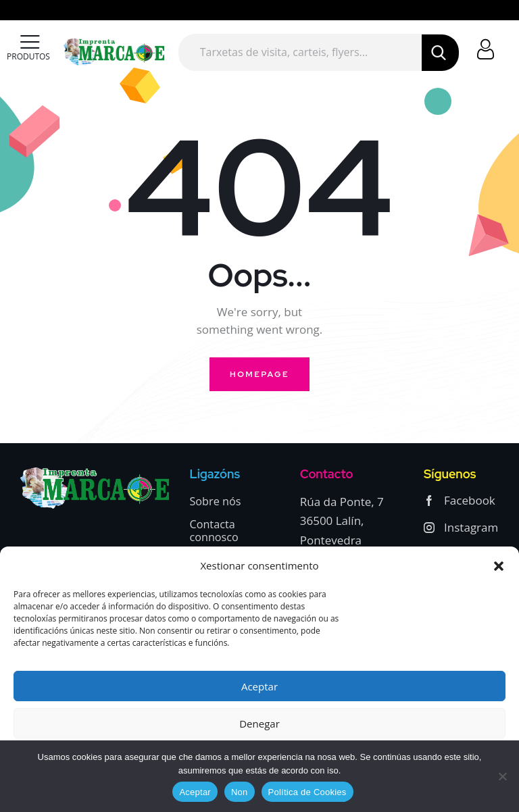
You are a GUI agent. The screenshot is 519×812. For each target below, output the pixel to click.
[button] (499, 566)
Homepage (259, 374)
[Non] (502, 776)
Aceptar (259, 686)
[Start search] (440, 53)
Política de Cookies (307, 792)
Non (240, 792)
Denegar (259, 724)
